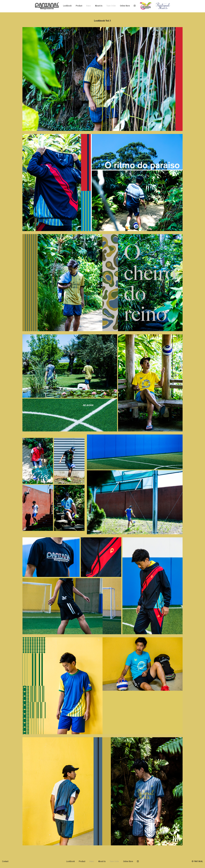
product (79, 6)
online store (125, 6)
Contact (5, 861)
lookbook (67, 6)
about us (99, 6)
